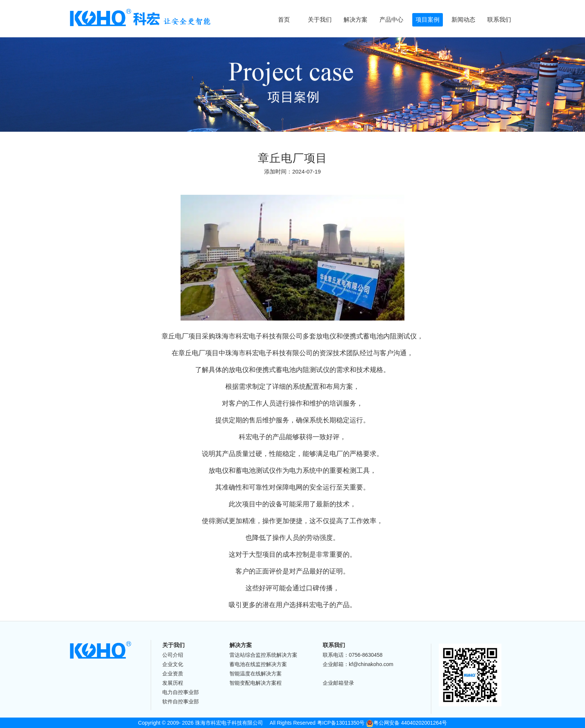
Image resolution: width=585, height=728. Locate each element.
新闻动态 (463, 20)
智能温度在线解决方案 (256, 674)
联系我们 (499, 20)
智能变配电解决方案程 (256, 683)
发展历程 (173, 683)
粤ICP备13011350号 (341, 723)
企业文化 (173, 664)
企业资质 (173, 674)
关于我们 (320, 20)
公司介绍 (173, 655)
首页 (284, 20)
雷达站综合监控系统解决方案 (263, 655)
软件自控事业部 (181, 702)
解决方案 (356, 20)
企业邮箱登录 (338, 683)
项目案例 (428, 20)
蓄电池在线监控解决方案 (258, 664)
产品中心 (391, 20)
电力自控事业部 (181, 692)
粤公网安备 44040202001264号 (406, 723)
